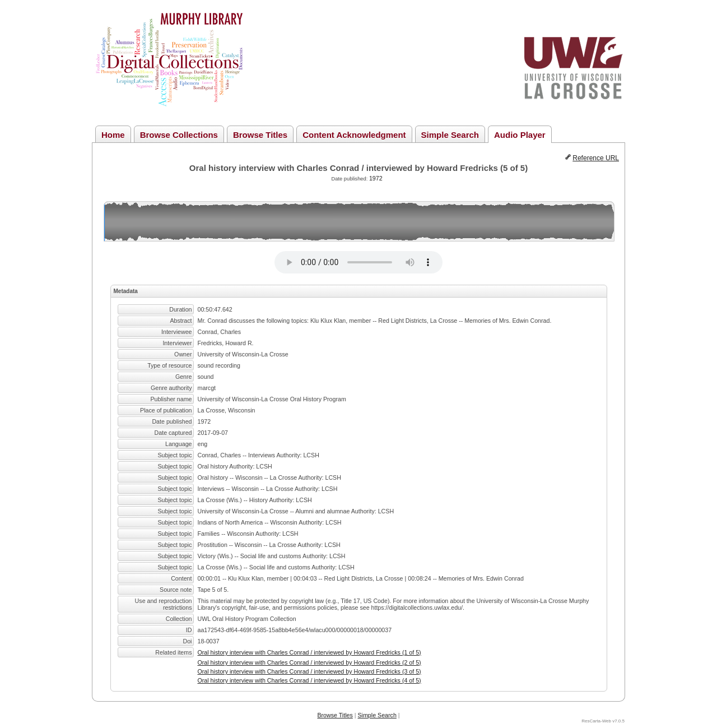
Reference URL (596, 158)
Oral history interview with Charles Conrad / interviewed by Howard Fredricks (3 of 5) (309, 671)
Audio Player (520, 135)
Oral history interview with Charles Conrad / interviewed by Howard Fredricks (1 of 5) (309, 652)
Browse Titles (260, 135)
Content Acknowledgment (354, 135)
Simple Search (450, 135)
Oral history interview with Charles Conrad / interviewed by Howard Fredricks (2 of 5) (309, 662)
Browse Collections (179, 135)
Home (113, 135)
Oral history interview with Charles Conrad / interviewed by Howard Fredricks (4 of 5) (309, 680)
